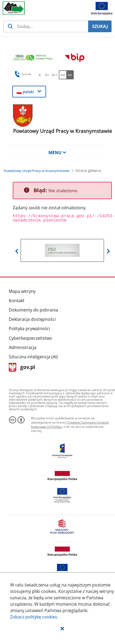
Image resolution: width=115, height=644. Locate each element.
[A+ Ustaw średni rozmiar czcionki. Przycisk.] (47, 75)
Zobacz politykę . (34, 617)
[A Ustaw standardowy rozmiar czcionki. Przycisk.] (40, 75)
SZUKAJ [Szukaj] (100, 26)
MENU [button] (57, 153)
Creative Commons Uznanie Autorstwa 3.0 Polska (70, 424)
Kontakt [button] (22, 74)
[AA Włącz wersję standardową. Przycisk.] (63, 75)
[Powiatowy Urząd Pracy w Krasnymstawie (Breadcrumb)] (37, 171)
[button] (62, 628)
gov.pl (22, 368)
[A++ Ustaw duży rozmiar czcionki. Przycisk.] (55, 75)
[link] (34, 58)
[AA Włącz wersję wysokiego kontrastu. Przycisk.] (70, 75)
